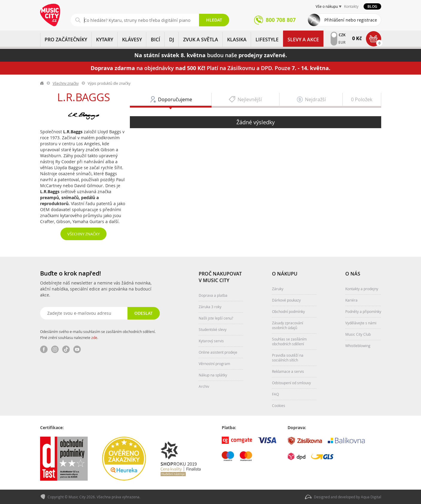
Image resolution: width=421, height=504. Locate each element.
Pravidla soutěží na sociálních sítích (288, 358)
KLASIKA (237, 40)
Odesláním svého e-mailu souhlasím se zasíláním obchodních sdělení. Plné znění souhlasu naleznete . (98, 335)
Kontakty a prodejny (362, 289)
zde (94, 337)
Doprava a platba (213, 295)
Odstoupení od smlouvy (291, 383)
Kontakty (351, 6)
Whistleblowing (358, 346)
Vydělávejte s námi (361, 323)
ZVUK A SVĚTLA (201, 40)
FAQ (275, 394)
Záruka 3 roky (210, 307)
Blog (372, 6)
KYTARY (105, 40)
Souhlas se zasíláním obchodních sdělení (289, 341)
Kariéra (351, 300)
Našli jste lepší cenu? (216, 318)
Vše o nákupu (327, 6)
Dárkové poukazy (286, 300)
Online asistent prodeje (218, 352)
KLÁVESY (132, 40)
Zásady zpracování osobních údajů (288, 325)
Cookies (279, 405)
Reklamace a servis (288, 371)
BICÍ (155, 40)
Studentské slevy (213, 329)
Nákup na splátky (213, 375)
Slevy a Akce (303, 40)
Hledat (214, 20)
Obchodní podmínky (288, 311)
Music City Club (358, 334)
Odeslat (143, 313)
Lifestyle (267, 40)
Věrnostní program (214, 364)
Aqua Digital (371, 497)
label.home (42, 83)
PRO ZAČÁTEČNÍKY (66, 40)
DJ (172, 40)
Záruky (278, 289)
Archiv (204, 386)
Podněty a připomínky (363, 311)
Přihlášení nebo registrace (351, 20)
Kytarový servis (211, 341)
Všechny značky (66, 83)
